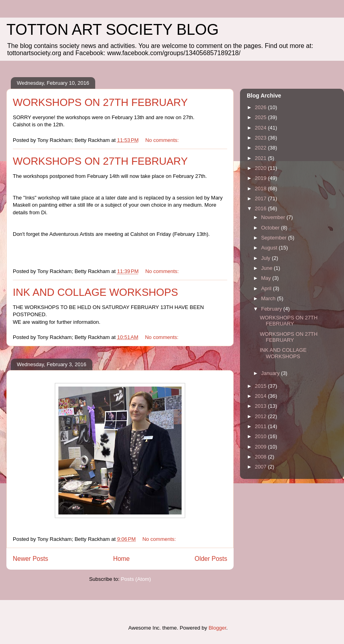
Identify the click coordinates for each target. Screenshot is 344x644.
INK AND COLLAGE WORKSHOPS (95, 292)
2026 (261, 107)
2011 (261, 426)
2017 (261, 198)
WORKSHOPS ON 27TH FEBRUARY (100, 102)
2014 (261, 396)
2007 (261, 467)
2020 (261, 168)
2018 (261, 188)
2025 (261, 117)
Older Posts (211, 559)
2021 (261, 158)
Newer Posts (30, 559)
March (269, 298)
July (267, 258)
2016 (261, 208)
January (271, 373)
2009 (261, 447)
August (270, 248)
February (272, 309)
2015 (261, 386)
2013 (261, 406)
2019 (261, 178)
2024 (261, 128)
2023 (261, 138)
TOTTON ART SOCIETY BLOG (113, 30)
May (267, 278)
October (271, 228)
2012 (261, 416)
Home (122, 559)
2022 (261, 148)
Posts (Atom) (136, 579)
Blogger (217, 628)
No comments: (163, 140)
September (275, 238)
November (274, 217)
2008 (261, 457)
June (268, 268)
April (267, 288)
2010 (261, 436)
